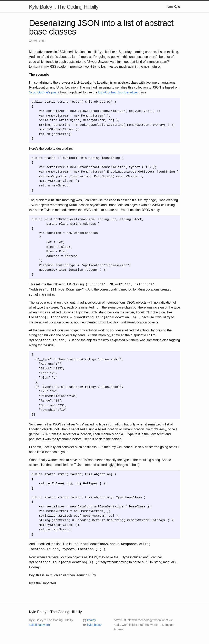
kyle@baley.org (39, 625)
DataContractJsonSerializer (118, 92)
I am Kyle (173, 7)
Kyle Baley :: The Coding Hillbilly (64, 7)
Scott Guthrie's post (43, 92)
